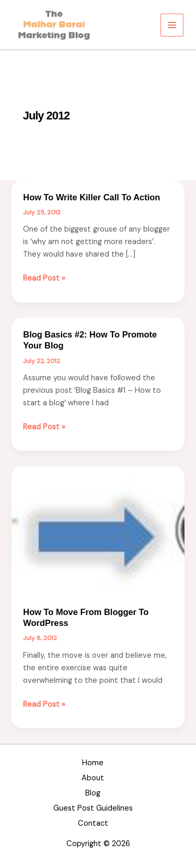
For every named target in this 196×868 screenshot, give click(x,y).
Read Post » (44, 279)
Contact (93, 823)
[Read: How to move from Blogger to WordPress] (98, 530)
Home (93, 763)
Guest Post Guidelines (93, 808)
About (93, 778)
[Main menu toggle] (172, 25)
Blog (93, 793)
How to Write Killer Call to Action (91, 197)
